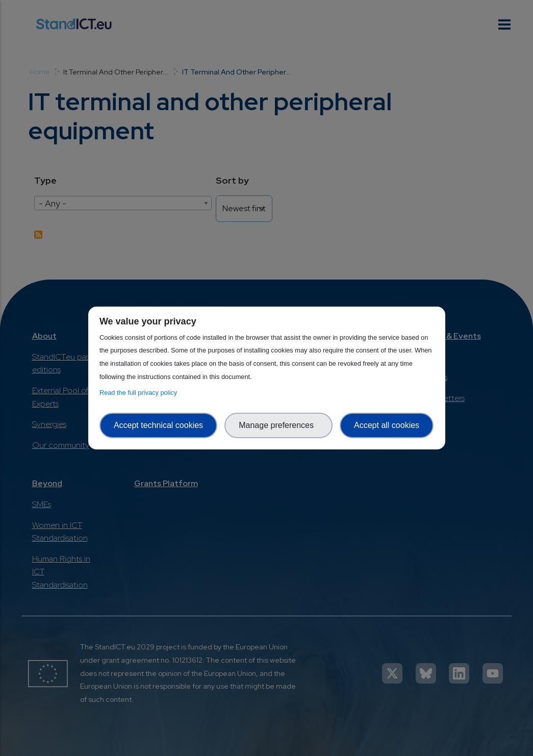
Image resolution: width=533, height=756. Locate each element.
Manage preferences (278, 425)
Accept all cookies (387, 425)
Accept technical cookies (158, 425)
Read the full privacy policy (140, 393)
